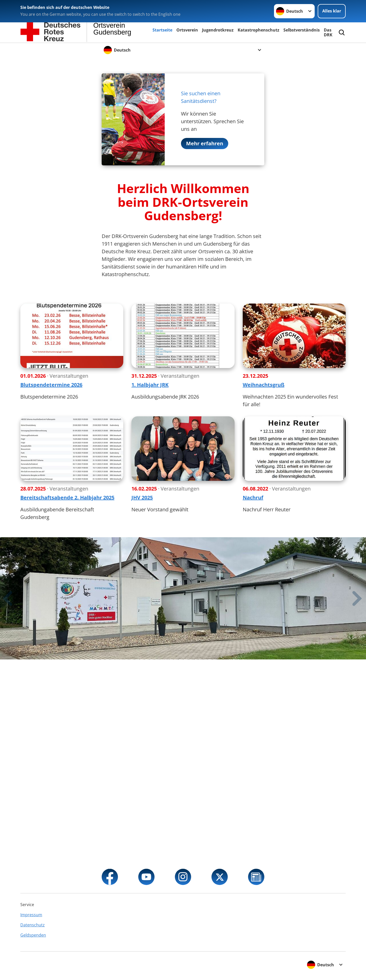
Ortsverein (187, 30)
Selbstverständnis (302, 30)
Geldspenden (33, 935)
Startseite (162, 30)
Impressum (31, 915)
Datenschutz (33, 925)
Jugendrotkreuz (218, 30)
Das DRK (328, 32)
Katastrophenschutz (258, 30)
